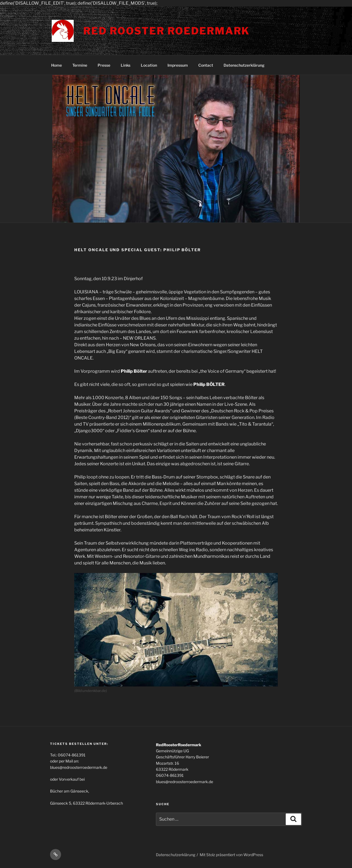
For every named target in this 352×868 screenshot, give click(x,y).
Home (57, 65)
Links (126, 65)
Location (149, 65)
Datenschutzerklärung (244, 65)
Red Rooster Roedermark (167, 31)
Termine (80, 65)
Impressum (178, 65)
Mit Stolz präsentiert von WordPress (231, 855)
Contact (206, 65)
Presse (104, 65)
